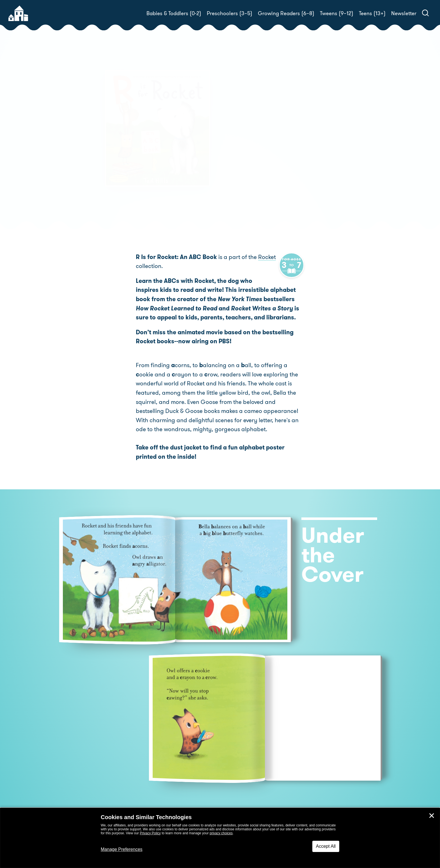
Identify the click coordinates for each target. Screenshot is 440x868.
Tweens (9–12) (337, 13)
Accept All (326, 846)
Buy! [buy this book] (238, 164)
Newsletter (404, 13)
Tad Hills (254, 145)
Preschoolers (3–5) (230, 13)
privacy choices (221, 833)
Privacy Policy (150, 833)
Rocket (267, 257)
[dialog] (220, 838)
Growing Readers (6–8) (286, 13)
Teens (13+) (372, 13)
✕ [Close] (432, 816)
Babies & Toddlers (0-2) (174, 13)
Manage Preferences (122, 849)
